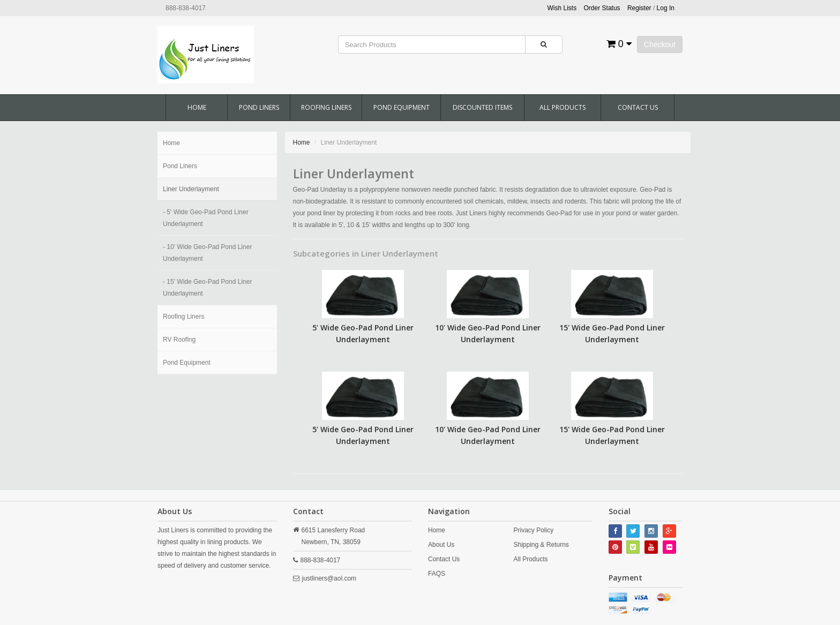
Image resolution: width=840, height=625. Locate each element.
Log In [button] (666, 8)
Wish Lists (562, 8)
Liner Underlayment (191, 189)
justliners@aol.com (329, 578)
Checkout (660, 44)
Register (639, 8)
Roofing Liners (326, 107)
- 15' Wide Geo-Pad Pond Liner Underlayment (207, 288)
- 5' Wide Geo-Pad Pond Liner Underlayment (206, 218)
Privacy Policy (533, 530)
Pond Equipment (402, 107)
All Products (562, 107)
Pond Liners (259, 107)
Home (197, 107)
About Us (441, 545)
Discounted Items (482, 107)
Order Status (602, 8)
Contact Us (638, 107)
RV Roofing (179, 340)
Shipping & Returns (541, 545)
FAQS (437, 574)
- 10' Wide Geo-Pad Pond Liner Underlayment (207, 253)
